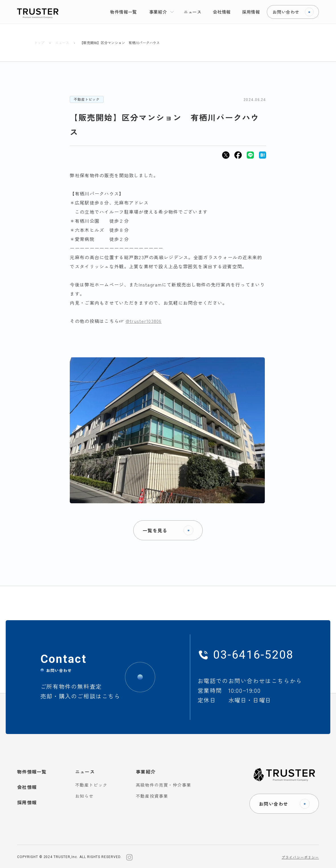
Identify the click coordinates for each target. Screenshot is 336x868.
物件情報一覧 (32, 772)
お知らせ (84, 796)
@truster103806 (144, 321)
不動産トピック (87, 99)
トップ (39, 43)
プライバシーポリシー (300, 857)
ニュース (62, 43)
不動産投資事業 (152, 796)
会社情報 (27, 787)
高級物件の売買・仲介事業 (163, 785)
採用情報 (27, 802)
